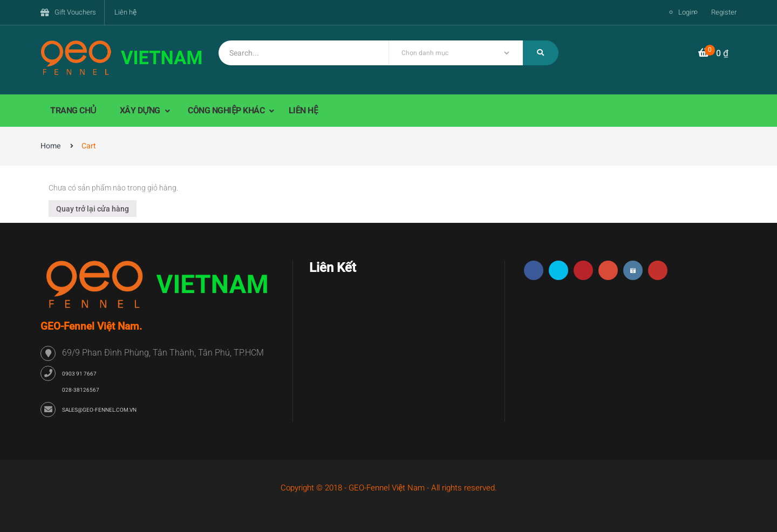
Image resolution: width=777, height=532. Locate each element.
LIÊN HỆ (304, 111)
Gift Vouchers (75, 12)
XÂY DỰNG (141, 111)
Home (50, 146)
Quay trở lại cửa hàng (93, 209)
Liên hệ (125, 12)
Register (724, 12)
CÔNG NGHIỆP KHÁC (227, 111)
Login (687, 12)
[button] (713, 54)
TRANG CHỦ (73, 111)
